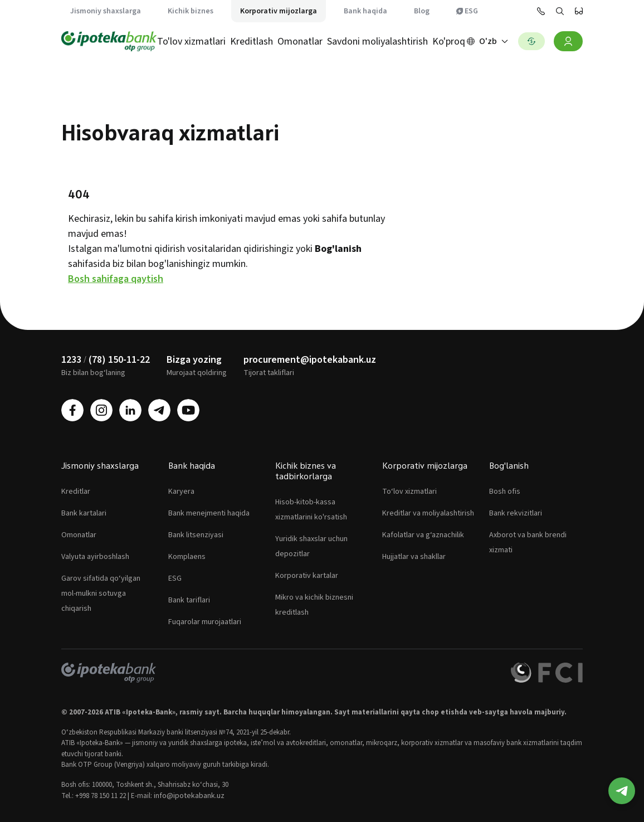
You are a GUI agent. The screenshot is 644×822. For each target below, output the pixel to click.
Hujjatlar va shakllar (414, 557)
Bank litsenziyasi (196, 535)
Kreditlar (76, 492)
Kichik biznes (191, 11)
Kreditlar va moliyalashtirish (428, 513)
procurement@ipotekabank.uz (310, 360)
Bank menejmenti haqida (209, 513)
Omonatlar (300, 42)
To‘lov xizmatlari (409, 492)
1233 (71, 360)
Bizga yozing (194, 360)
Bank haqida (365, 11)
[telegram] (159, 410)
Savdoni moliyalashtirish (377, 42)
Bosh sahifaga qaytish (116, 279)
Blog (422, 11)
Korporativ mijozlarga (279, 11)
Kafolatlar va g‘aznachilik (423, 535)
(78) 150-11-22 (119, 360)
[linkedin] (130, 410)
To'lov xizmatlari (191, 42)
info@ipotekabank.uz (189, 796)
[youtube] (188, 410)
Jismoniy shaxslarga (106, 11)
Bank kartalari (84, 513)
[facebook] (72, 410)
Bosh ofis (505, 492)
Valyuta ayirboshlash (95, 557)
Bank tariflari (189, 600)
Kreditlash (252, 42)
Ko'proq (449, 42)
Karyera (181, 492)
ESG (467, 11)
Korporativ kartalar (307, 576)
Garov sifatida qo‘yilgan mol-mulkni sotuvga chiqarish (101, 594)
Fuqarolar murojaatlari (205, 622)
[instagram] (101, 410)
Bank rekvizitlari (516, 513)
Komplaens (187, 557)
